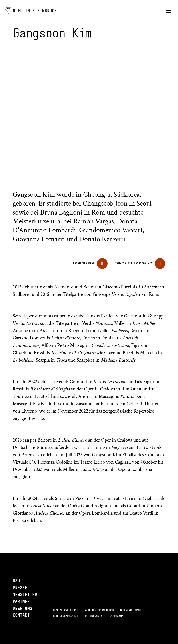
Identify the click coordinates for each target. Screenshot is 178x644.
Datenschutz (94, 616)
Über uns (22, 608)
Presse (20, 588)
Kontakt (21, 615)
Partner (21, 601)
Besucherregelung (66, 610)
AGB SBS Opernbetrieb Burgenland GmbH (113, 610)
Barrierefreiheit (66, 616)
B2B (16, 581)
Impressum (116, 616)
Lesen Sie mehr (84, 263)
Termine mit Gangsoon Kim (134, 263)
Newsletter (25, 594)
